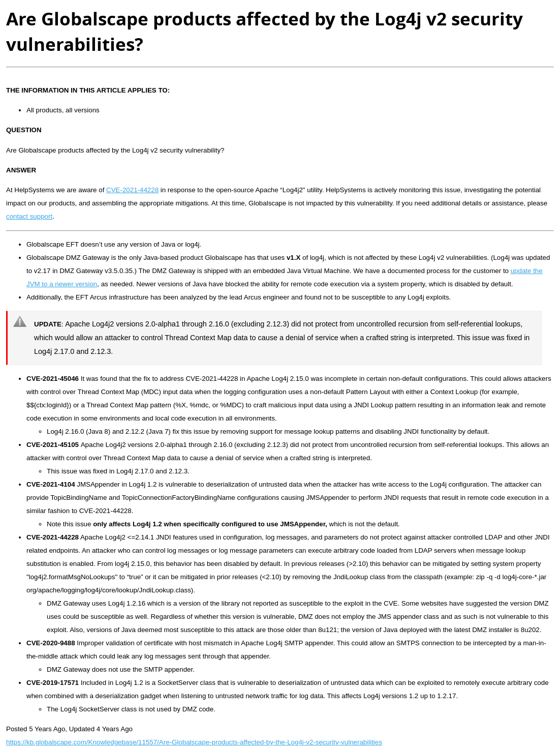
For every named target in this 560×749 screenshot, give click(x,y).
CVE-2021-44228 (132, 190)
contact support (29, 216)
